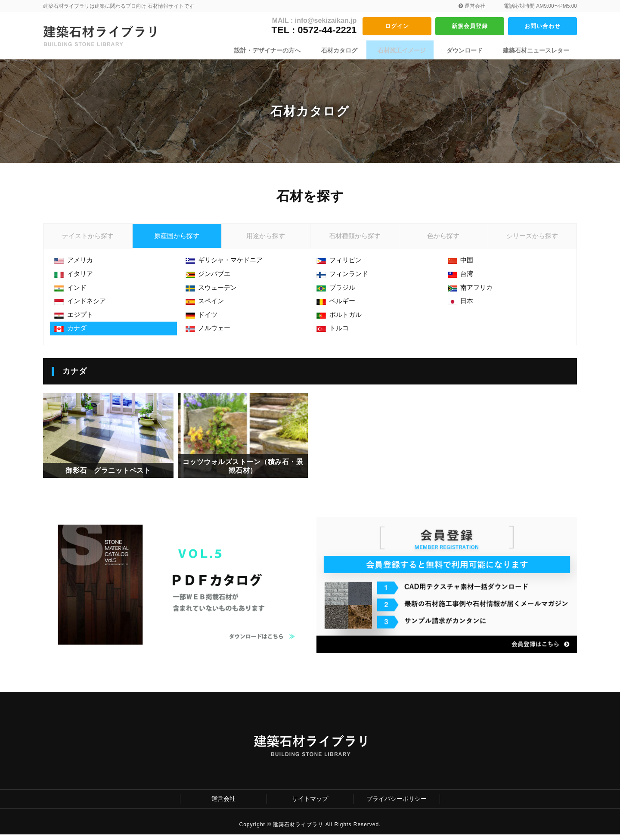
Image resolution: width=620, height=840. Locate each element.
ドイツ (203, 323)
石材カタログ (349, 50)
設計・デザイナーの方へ (280, 50)
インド (72, 294)
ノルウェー (210, 337)
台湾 (462, 280)
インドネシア (82, 308)
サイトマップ (310, 804)
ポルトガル (341, 323)
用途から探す (266, 239)
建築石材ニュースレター (536, 50)
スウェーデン (214, 294)
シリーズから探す (532, 239)
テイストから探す (88, 239)
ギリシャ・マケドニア (228, 265)
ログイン (397, 26)
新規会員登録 (470, 26)
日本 (462, 308)
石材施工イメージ (408, 50)
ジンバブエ (210, 280)
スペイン (207, 308)
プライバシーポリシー (397, 804)
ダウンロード (468, 50)
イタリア (76, 280)
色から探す (443, 239)
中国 (462, 265)
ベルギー (338, 308)
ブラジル (338, 294)
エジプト (76, 323)
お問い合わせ (542, 26)
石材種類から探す (355, 239)
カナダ (72, 337)
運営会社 (472, 6)
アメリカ (76, 265)
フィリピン (341, 265)
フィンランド (345, 280)
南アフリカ (473, 294)
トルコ (334, 337)
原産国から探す (177, 239)
